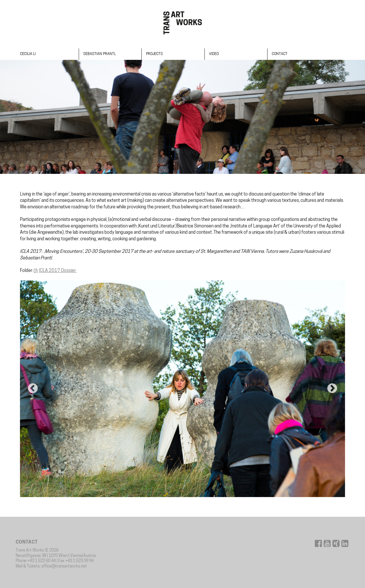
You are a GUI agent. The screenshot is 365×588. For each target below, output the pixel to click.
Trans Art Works (182, 23)
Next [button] (332, 389)
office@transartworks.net (64, 566)
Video (214, 54)
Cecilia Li (28, 54)
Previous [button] (33, 389)
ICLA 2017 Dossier (58, 271)
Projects (154, 54)
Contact (280, 54)
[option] (182, 389)
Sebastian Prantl (100, 54)
